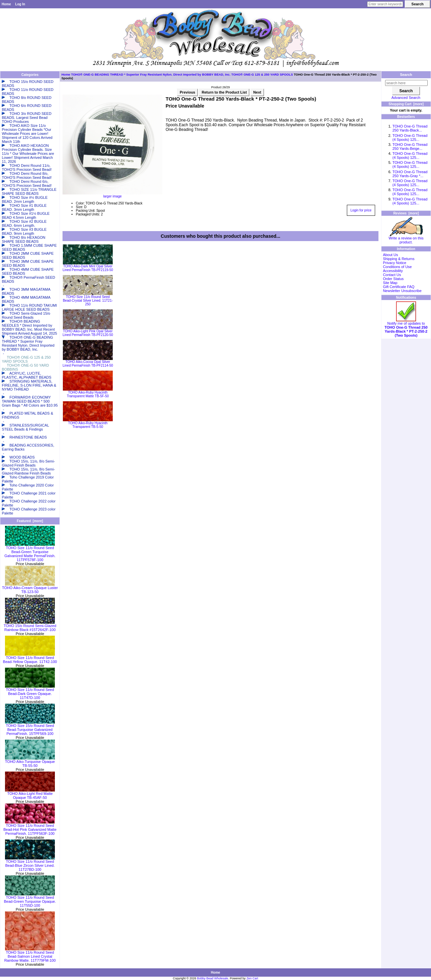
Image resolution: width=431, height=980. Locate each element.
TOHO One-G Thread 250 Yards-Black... (410, 128)
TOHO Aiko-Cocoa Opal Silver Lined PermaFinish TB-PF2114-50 (88, 364)
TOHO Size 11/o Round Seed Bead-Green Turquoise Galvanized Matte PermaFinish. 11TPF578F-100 (30, 552)
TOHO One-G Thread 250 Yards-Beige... (410, 147)
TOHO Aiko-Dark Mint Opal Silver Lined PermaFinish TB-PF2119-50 (88, 268)
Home (6, 4)
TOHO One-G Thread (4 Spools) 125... (410, 138)
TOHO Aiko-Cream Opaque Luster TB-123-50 (30, 588)
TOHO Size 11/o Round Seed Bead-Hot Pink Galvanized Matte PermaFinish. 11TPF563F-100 (30, 828)
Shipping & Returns (399, 259)
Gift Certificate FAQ (399, 287)
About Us (390, 255)
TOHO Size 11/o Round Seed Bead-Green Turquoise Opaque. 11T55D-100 (30, 900)
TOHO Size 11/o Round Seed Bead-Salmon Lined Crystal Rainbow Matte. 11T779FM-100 (30, 955)
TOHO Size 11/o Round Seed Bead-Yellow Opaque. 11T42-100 (30, 658)
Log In (20, 4)
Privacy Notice (394, 263)
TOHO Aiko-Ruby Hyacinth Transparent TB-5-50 (88, 425)
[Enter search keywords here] (385, 4)
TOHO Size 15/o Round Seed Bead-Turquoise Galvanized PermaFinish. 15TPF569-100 (30, 728)
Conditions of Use (397, 267)
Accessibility (393, 271)
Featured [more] (30, 521)
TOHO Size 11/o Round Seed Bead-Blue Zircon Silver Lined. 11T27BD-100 (30, 864)
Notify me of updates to (406, 328)
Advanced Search (406, 98)
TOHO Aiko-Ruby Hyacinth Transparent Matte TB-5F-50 (88, 394)
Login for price (361, 210)
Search (406, 75)
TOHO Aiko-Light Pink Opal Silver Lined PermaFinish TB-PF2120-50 (88, 333)
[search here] (406, 83)
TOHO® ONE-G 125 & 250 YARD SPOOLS (262, 74)
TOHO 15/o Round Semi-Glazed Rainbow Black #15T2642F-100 (30, 626)
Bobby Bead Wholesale (213, 978)
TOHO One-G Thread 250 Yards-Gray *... (410, 174)
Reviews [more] (406, 213)
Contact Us (392, 275)
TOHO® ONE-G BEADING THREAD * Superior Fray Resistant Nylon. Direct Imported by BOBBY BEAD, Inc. (151, 74)
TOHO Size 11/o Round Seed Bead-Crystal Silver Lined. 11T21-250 (88, 301)
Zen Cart (252, 978)
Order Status (393, 279)
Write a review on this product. (406, 238)
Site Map (390, 283)
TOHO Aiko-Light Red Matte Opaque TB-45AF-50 (30, 794)
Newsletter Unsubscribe (402, 291)
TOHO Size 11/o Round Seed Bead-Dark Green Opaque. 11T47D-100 (30, 692)
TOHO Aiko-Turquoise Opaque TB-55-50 (30, 762)
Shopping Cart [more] (406, 104)
